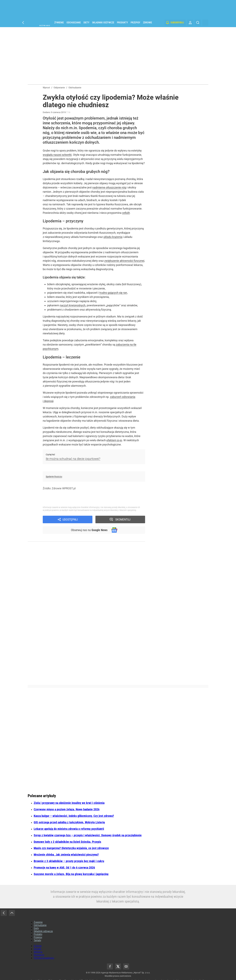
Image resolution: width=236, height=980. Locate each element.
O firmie (38, 946)
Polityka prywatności (44, 958)
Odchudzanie (74, 23)
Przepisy (135, 23)
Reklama (38, 952)
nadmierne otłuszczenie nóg (109, 187)
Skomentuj (123, 519)
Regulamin (39, 955)
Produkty (122, 23)
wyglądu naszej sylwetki (57, 155)
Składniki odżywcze (103, 23)
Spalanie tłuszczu (54, 477)
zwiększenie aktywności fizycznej (124, 261)
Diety (86, 23)
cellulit (126, 213)
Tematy (37, 940)
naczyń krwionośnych (73, 305)
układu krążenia (113, 237)
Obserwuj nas (89, 530)
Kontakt (37, 949)
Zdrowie (147, 23)
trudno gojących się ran (113, 293)
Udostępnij (70, 519)
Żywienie (59, 23)
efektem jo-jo (114, 440)
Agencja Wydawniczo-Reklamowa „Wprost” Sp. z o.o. (126, 973)
